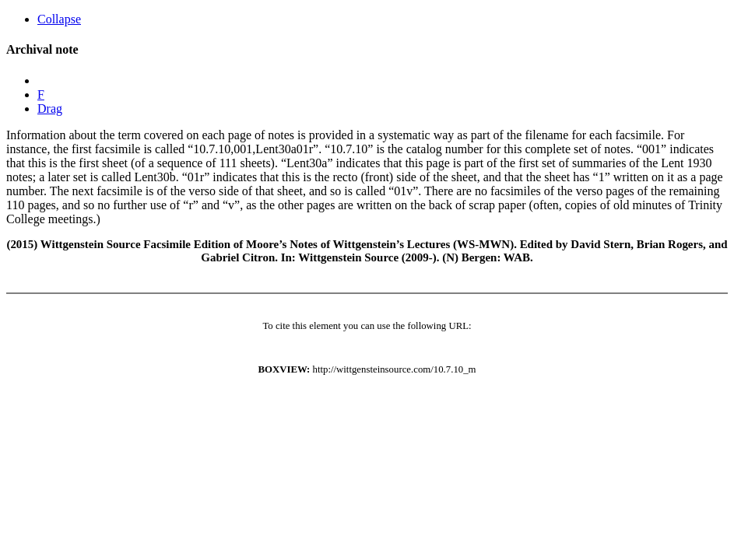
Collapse (59, 19)
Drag (50, 108)
